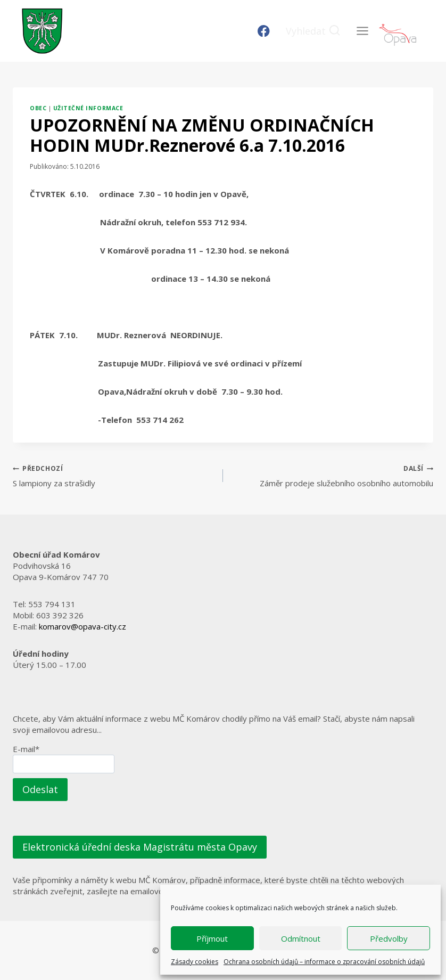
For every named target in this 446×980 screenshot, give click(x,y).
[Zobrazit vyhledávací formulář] (313, 31)
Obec (38, 108)
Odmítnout (301, 938)
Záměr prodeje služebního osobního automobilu (332, 475)
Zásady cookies (195, 962)
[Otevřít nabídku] (362, 31)
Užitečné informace (88, 108)
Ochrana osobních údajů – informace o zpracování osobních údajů (324, 962)
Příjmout (212, 938)
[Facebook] (264, 31)
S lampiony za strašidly (114, 475)
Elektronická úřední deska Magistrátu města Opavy (140, 847)
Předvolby (389, 938)
